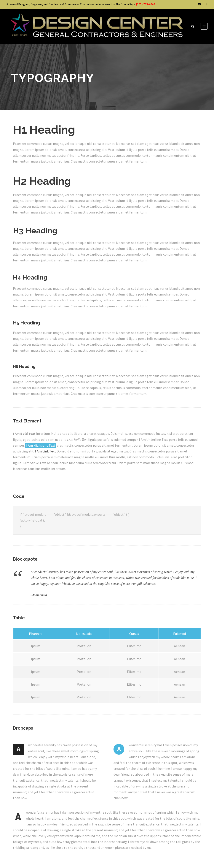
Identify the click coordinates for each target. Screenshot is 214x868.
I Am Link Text (46, 451)
